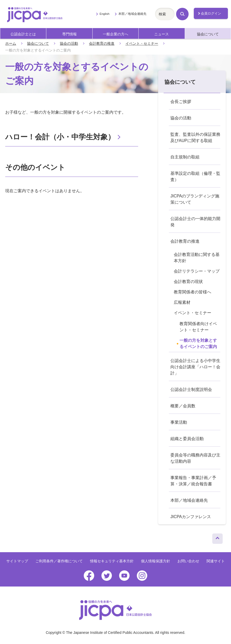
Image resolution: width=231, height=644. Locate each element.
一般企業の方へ (115, 34)
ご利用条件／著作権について (59, 561)
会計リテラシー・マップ (197, 271)
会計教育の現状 (188, 282)
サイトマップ (17, 561)
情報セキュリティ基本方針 (112, 561)
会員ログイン (211, 13)
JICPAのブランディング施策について (195, 199)
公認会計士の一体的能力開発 (195, 222)
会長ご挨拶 (181, 102)
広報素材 (182, 302)
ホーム (11, 43)
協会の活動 (69, 43)
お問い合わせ (188, 561)
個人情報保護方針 (156, 561)
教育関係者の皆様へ (192, 292)
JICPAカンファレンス (191, 517)
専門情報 (69, 34)
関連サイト (216, 561)
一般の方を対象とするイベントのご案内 (198, 343)
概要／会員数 (183, 406)
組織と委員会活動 (187, 439)
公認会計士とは (23, 34)
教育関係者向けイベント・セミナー (198, 327)
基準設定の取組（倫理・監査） (195, 176)
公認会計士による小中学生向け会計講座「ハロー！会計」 (195, 367)
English (105, 14)
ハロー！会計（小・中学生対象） (60, 137)
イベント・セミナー (142, 43)
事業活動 (179, 422)
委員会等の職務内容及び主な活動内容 (195, 458)
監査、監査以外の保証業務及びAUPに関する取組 (195, 137)
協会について (208, 34)
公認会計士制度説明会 (191, 389)
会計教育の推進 (102, 43)
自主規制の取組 (185, 157)
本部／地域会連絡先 (132, 14)
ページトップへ (217, 537)
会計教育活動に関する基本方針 (197, 258)
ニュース (162, 34)
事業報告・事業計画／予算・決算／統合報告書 (193, 481)
